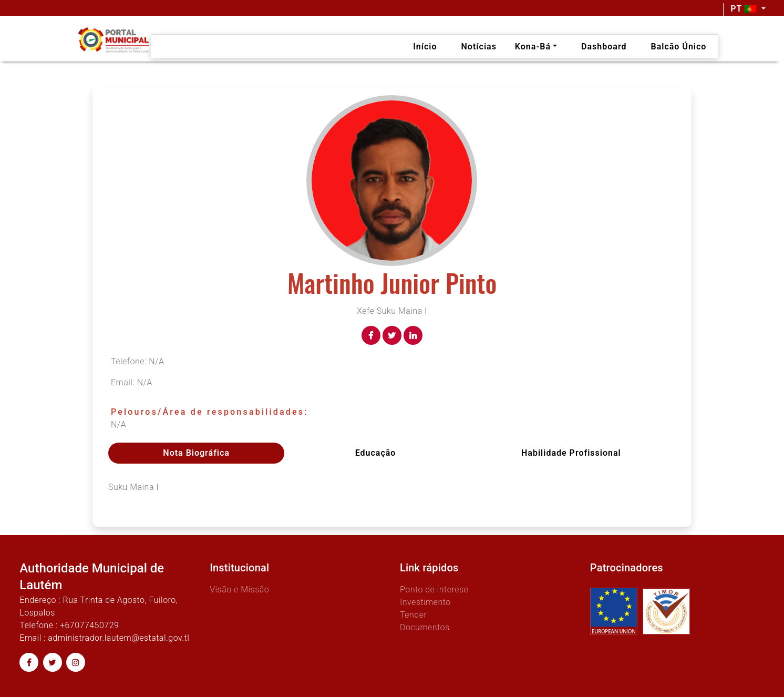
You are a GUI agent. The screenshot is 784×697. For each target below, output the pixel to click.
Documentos (425, 627)
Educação (376, 453)
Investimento (425, 602)
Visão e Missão (239, 590)
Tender (413, 615)
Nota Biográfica (196, 453)
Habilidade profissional (571, 453)
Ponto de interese (434, 590)
